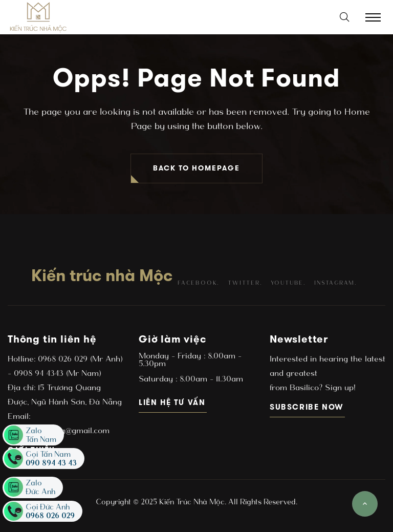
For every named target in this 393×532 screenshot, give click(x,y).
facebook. (198, 283)
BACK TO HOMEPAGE (196, 168)
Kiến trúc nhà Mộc (102, 275)
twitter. (245, 283)
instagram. (335, 283)
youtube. (288, 283)
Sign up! (339, 387)
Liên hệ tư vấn (173, 402)
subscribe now (307, 407)
